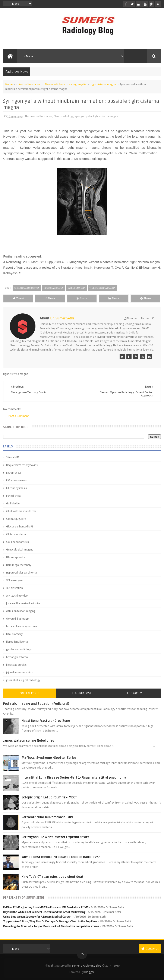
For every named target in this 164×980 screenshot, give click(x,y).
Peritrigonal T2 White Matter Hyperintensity (55, 837)
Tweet (18, 298)
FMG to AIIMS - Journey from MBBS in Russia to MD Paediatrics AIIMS (46, 907)
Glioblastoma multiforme (21, 511)
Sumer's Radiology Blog (87, 966)
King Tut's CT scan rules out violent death (53, 877)
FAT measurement (17, 481)
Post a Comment (19, 416)
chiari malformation (29, 84)
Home (9, 84)
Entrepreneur (14, 473)
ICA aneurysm (14, 580)
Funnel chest (13, 496)
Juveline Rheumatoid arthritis (23, 603)
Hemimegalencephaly (19, 565)
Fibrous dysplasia (17, 488)
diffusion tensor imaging (21, 611)
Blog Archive (134, 693)
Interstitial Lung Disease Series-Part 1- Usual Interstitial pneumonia (74, 778)
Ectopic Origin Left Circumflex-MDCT (49, 797)
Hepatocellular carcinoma (21, 573)
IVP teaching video (17, 596)
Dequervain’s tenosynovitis (22, 465)
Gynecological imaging (20, 550)
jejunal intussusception (20, 673)
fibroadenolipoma (17, 642)
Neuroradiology (55, 84)
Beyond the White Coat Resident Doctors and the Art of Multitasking (44, 912)
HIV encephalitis (15, 557)
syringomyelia (78, 84)
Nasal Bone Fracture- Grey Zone (46, 721)
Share (50, 298)
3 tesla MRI (13, 457)
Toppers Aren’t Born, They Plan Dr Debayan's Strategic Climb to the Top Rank (50, 921)
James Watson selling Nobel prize (29, 741)
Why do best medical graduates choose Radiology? (61, 857)
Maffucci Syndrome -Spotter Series (49, 758)
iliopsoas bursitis (16, 665)
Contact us (150, 949)
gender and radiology (19, 649)
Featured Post (82, 693)
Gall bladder (13, 504)
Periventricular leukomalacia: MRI (47, 817)
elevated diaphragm (18, 619)
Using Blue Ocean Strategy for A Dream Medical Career (37, 917)
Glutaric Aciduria (16, 534)
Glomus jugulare (16, 519)
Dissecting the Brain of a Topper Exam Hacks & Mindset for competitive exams (51, 926)
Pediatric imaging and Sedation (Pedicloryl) (36, 704)
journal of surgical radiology (23, 680)
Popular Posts (29, 693)
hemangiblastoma (17, 657)
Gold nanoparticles (18, 542)
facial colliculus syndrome (22, 626)
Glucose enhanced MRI (20, 527)
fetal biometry (14, 634)
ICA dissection (15, 588)
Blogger (89, 972)
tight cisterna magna (103, 84)
